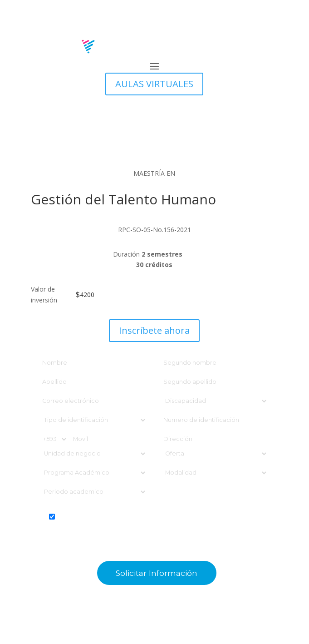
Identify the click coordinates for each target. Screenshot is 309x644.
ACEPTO (154, 526)
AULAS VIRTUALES (154, 84)
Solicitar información (157, 573)
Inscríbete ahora (154, 330)
